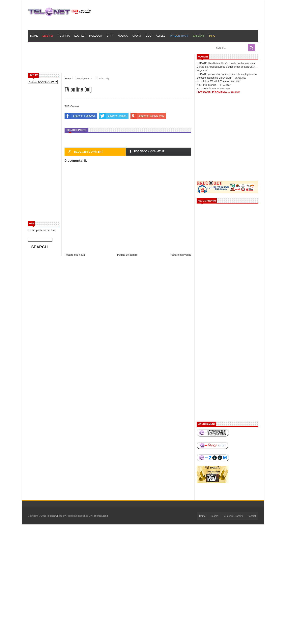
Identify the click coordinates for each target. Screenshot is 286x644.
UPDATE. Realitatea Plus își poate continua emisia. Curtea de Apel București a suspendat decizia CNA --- (227, 67)
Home (34, 36)
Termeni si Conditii (233, 516)
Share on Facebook (80, 116)
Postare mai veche (181, 255)
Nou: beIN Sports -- (213, 88)
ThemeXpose (101, 516)
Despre (214, 516)
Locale (79, 36)
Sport (137, 36)
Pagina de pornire (127, 255)
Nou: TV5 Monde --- (214, 85)
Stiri (110, 36)
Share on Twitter (113, 116)
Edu (148, 36)
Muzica (123, 36)
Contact (252, 516)
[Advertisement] (119, 63)
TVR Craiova (72, 106)
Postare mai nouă (75, 255)
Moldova (96, 36)
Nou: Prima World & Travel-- (218, 81)
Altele (161, 36)
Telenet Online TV (57, 516)
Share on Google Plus (147, 116)
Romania (64, 36)
